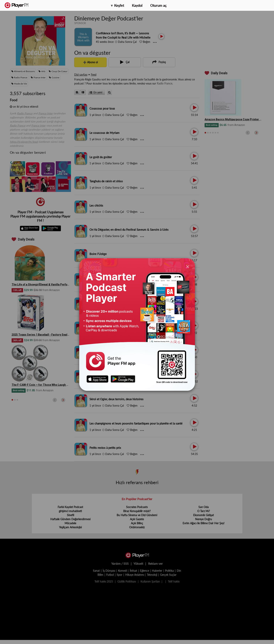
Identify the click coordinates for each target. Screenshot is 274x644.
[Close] (188, 266)
